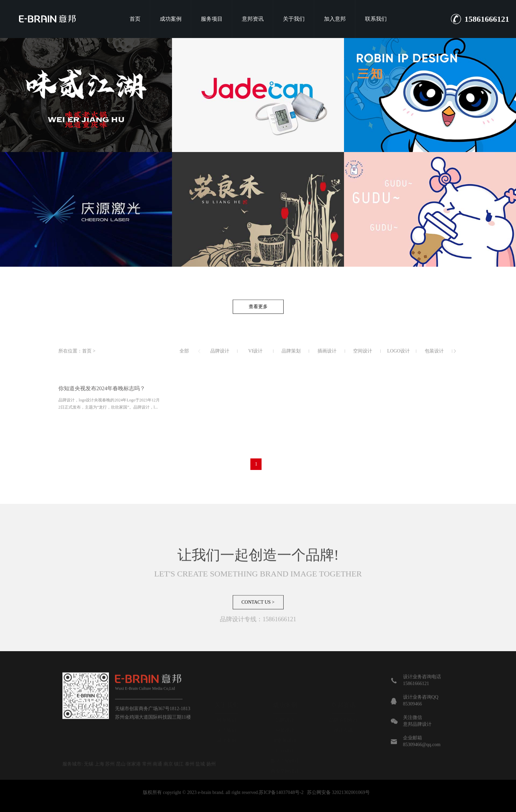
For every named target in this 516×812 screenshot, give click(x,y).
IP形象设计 (285, 719)
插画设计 (327, 358)
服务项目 (212, 19)
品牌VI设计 (231, 808)
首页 (135, 19)
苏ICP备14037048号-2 (281, 800)
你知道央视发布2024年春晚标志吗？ (102, 395)
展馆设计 (278, 808)
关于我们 (294, 19)
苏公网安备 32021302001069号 (339, 800)
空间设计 (363, 358)
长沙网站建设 (305, 808)
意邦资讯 (253, 19)
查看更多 (258, 314)
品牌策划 (291, 358)
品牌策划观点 (343, 698)
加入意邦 (335, 19)
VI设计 (256, 358)
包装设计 (434, 358)
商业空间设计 (285, 749)
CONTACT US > (258, 609)
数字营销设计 (285, 739)
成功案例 (171, 19)
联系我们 (376, 19)
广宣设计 (285, 729)
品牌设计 (220, 358)
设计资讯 (343, 709)
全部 (184, 358)
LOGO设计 (398, 358)
